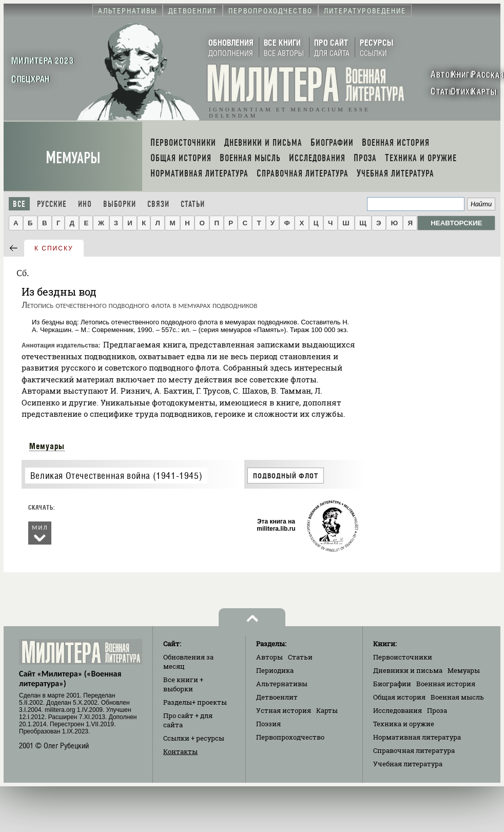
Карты (327, 710)
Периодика (275, 670)
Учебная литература (408, 764)
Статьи (193, 204)
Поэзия (268, 724)
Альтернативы (282, 684)
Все (19, 204)
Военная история (446, 684)
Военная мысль (457, 697)
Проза (437, 710)
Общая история (399, 697)
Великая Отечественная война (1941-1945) (116, 476)
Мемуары (73, 158)
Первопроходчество (290, 737)
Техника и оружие (404, 724)
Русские (52, 204)
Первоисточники (403, 657)
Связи (158, 204)
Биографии (392, 684)
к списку (54, 248)
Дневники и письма (408, 670)
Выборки (120, 204)
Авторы (269, 657)
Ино (85, 204)
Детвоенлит (277, 697)
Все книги (183, 684)
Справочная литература (414, 750)
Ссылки (194, 738)
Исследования (398, 710)
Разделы (195, 702)
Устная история (284, 710)
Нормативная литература (417, 737)
